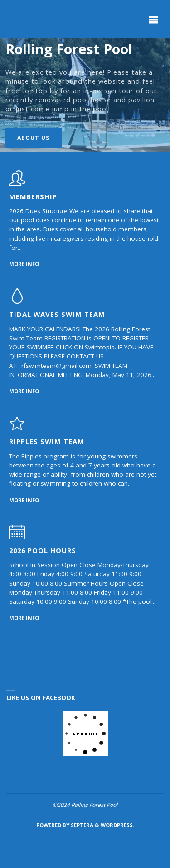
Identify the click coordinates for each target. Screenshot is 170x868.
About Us (33, 138)
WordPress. (117, 825)
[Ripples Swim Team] (17, 428)
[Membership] (17, 183)
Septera (81, 825)
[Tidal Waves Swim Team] (17, 300)
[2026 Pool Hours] (17, 537)
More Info (24, 264)
